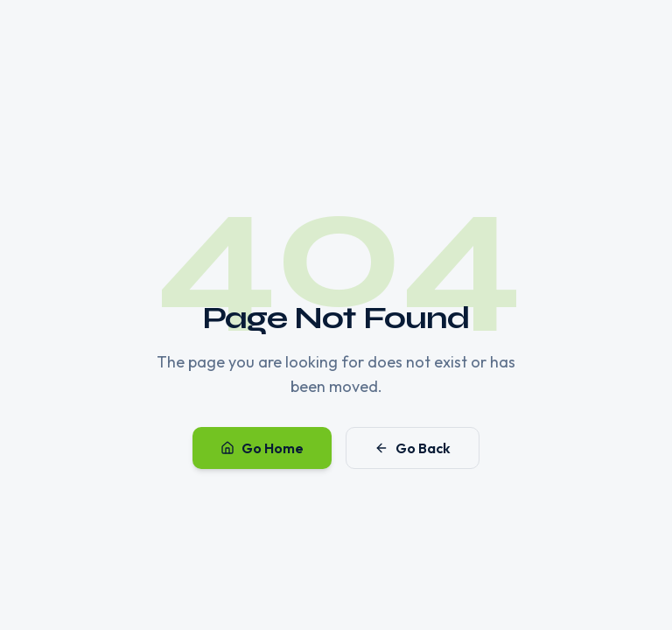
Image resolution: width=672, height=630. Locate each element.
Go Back (413, 448)
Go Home (262, 448)
